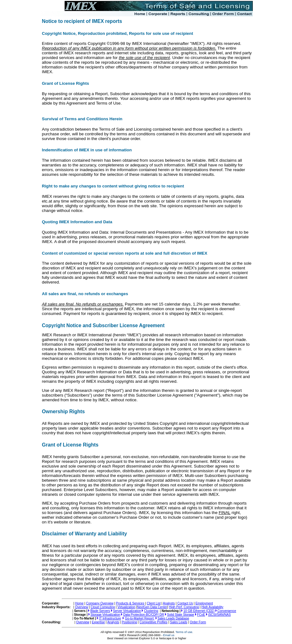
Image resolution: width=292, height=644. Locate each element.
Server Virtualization (127, 611)
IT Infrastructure (110, 618)
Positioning (129, 622)
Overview (82, 607)
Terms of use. (184, 632)
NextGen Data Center (152, 607)
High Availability (212, 607)
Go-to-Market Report (140, 618)
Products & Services (130, 603)
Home (80, 603)
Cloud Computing (103, 607)
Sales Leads (179, 622)
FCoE (201, 615)
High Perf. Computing (184, 607)
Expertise (98, 622)
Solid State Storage (181, 615)
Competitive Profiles (154, 622)
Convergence (227, 611)
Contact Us (185, 603)
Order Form (198, 622)
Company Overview (100, 603)
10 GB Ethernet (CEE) (199, 611)
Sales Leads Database (173, 618)
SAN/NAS (219, 615)
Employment (204, 603)
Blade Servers (100, 611)
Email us (169, 635)
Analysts (169, 603)
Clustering (151, 611)
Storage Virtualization (106, 615)
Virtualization (126, 607)
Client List (154, 603)
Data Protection (144, 615)
